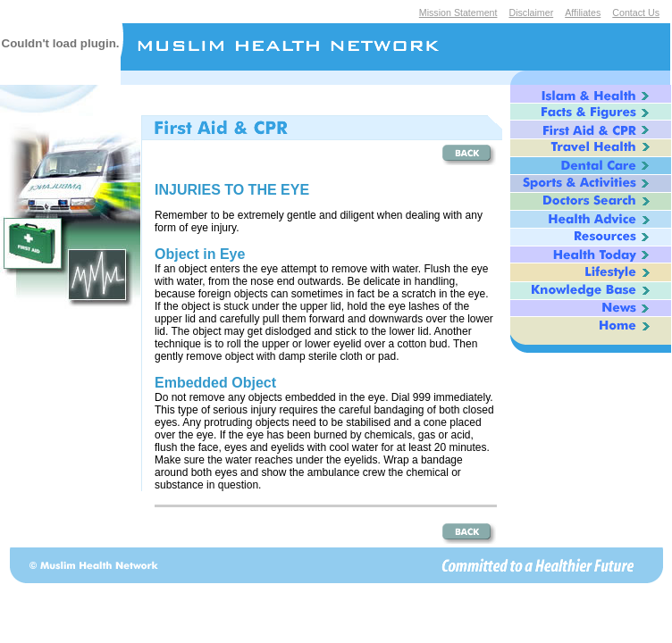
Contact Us (636, 13)
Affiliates (583, 13)
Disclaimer (531, 13)
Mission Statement (458, 13)
